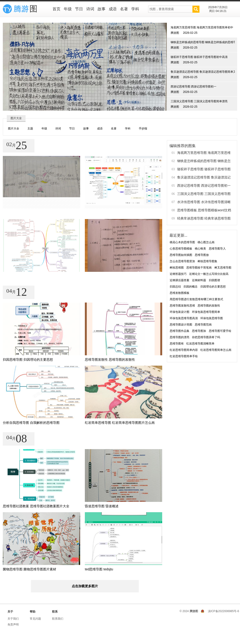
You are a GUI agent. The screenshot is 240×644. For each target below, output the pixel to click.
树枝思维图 (177, 268)
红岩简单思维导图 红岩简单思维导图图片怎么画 (120, 423)
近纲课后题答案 (180, 280)
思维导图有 (177, 344)
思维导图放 (202, 255)
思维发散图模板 (180, 293)
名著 (124, 9)
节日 (79, 9)
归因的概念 (191, 287)
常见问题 (35, 619)
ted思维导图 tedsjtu (99, 569)
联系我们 (58, 619)
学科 (135, 9)
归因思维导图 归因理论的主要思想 (28, 360)
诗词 (90, 9)
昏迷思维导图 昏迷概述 (102, 506)
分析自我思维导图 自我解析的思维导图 (31, 423)
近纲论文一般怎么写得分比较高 (209, 274)
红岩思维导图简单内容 (184, 350)
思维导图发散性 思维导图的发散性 (110, 360)
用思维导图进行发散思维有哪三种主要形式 (196, 299)
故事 (101, 9)
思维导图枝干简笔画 (199, 268)
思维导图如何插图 (181, 255)
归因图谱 (214, 280)
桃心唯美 (200, 249)
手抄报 (143, 129)
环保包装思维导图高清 (184, 318)
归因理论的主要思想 (213, 287)
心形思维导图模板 (181, 249)
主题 (30, 129)
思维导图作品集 (180, 331)
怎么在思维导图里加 (182, 261)
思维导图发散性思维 (182, 306)
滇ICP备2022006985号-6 (223, 611)
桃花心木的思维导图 (182, 242)
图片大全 (14, 129)
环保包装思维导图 (212, 318)
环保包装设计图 (180, 312)
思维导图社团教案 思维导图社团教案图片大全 (36, 506)
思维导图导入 (217, 249)
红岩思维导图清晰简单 (200, 344)
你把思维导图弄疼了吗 (206, 337)
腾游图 (194, 611)
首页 (56, 9)
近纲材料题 (199, 280)
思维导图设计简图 (181, 325)
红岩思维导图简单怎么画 (216, 350)
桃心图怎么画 (206, 242)
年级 (68, 9)
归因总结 (175, 287)
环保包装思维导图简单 (206, 312)
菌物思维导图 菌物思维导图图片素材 (30, 569)
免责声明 (13, 625)
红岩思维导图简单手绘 (184, 356)
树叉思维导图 (223, 268)
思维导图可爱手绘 (220, 331)
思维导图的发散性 (209, 306)
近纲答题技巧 (178, 274)
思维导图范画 (203, 325)
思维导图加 (199, 331)
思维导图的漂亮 (180, 337)
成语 (113, 9)
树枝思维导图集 (207, 261)
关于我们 (13, 619)
